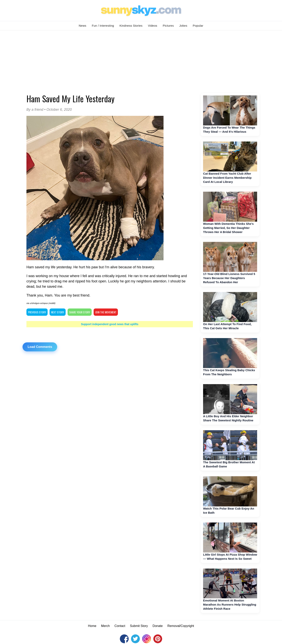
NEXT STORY (58, 312)
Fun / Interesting (103, 26)
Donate (158, 626)
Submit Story (139, 626)
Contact (120, 626)
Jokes (183, 26)
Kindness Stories (131, 26)
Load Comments (40, 347)
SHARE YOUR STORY (80, 312)
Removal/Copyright (181, 626)
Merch (105, 626)
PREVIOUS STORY (37, 312)
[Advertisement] (141, 60)
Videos (153, 26)
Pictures (168, 26)
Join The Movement (106, 312)
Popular (198, 26)
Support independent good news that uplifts (110, 324)
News (83, 26)
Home (92, 626)
